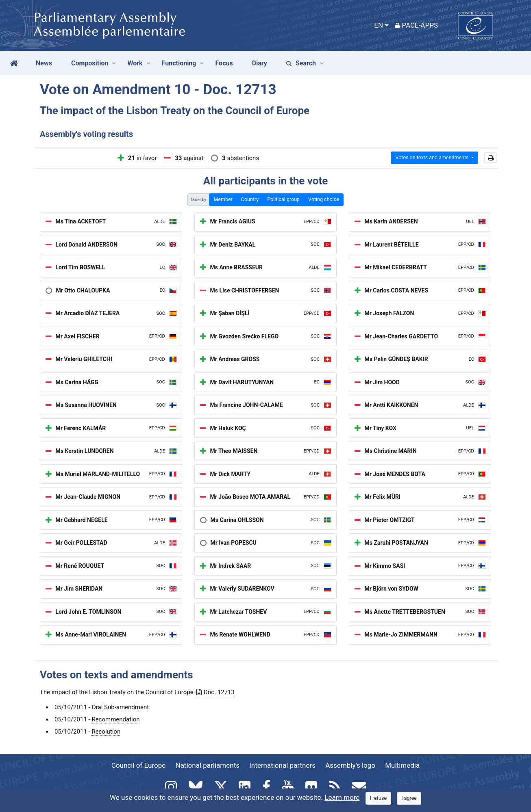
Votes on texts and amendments (432, 157)
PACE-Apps (417, 25)
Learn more (342, 797)
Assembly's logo (350, 765)
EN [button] (379, 25)
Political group (283, 199)
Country (250, 199)
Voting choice (324, 199)
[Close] (379, 798)
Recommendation (115, 719)
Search (301, 63)
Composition (90, 63)
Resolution (106, 732)
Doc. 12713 (215, 692)
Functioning (179, 63)
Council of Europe (138, 765)
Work (135, 63)
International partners (282, 765)
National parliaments (208, 765)
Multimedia (402, 765)
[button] (491, 158)
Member (223, 199)
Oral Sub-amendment (120, 707)
